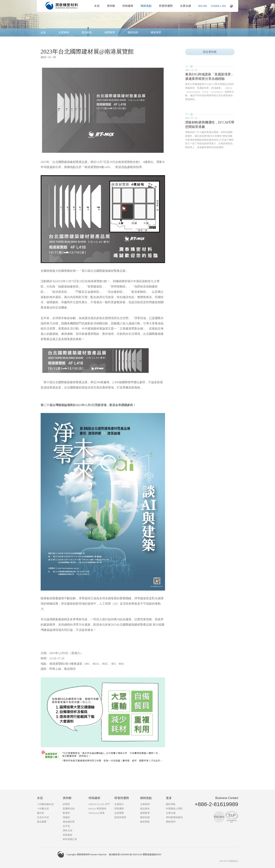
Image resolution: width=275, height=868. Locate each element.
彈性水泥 (68, 830)
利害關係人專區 (218, 6)
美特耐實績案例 (174, 817)
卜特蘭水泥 (43, 809)
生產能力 (119, 804)
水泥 (97, 6)
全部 (43, 33)
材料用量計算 (70, 839)
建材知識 (133, 32)
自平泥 (66, 826)
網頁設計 (234, 861)
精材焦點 (146, 6)
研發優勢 (119, 809)
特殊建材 (128, 6)
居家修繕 (68, 835)
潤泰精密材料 (62, 6)
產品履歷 (42, 822)
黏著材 (66, 813)
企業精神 (64, 32)
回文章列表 (210, 52)
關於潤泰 (203, 6)
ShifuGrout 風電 (97, 813)
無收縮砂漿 (69, 822)
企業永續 (186, 6)
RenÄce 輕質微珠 (97, 809)
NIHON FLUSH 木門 (99, 804)
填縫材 (66, 817)
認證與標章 (120, 817)
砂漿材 (66, 804)
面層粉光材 (69, 809)
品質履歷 (119, 813)
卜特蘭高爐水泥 (45, 804)
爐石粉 (41, 813)
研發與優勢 (166, 6)
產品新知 (87, 32)
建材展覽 (156, 32)
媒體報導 (110, 32)
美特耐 (111, 6)
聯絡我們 (171, 822)
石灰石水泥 (43, 817)
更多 (169, 798)
